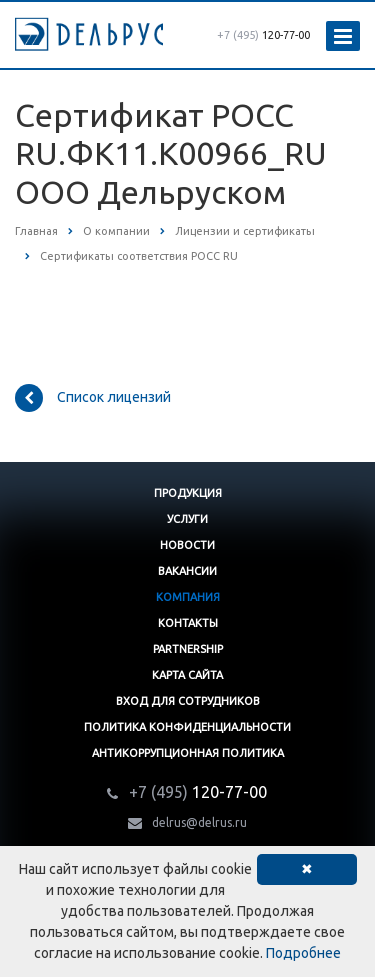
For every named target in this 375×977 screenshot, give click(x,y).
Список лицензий (93, 398)
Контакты (188, 623)
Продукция (188, 493)
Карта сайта (187, 675)
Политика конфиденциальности (187, 727)
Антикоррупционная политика (188, 753)
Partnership (188, 649)
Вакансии (187, 571)
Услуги (187, 519)
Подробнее (303, 953)
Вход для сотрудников (188, 701)
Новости (187, 545)
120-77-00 (263, 35)
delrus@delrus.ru (199, 822)
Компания (188, 597)
